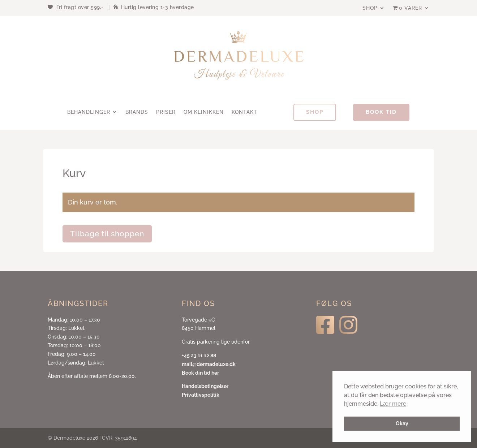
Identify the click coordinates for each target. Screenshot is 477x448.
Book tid (381, 112)
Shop (370, 8)
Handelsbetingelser (205, 386)
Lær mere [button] (393, 404)
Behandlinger (89, 112)
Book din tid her (200, 373)
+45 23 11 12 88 (199, 356)
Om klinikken (204, 112)
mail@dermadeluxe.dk (209, 364)
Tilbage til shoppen (107, 234)
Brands (137, 112)
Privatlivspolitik (201, 395)
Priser (166, 112)
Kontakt (244, 112)
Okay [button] (402, 423)
